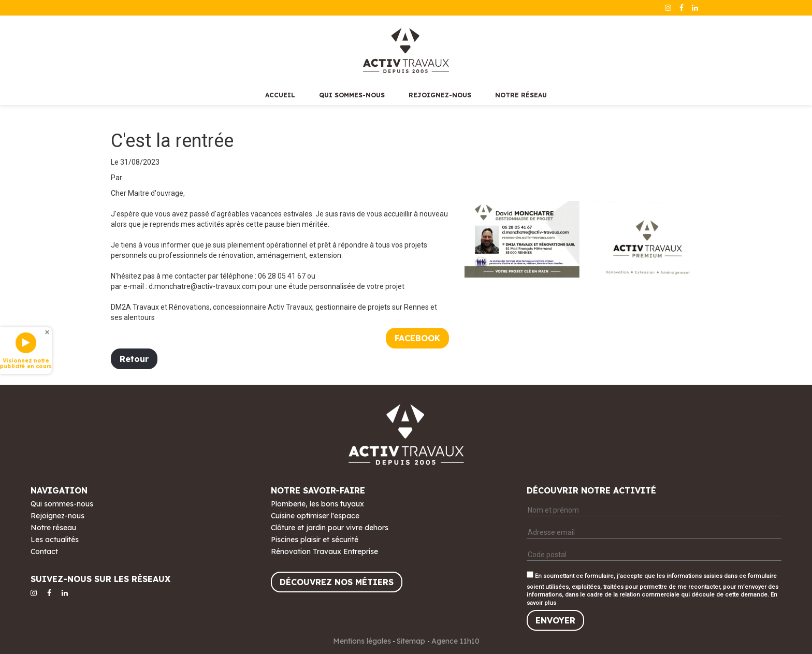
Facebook (417, 338)
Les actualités (55, 540)
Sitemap (412, 641)
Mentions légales (362, 641)
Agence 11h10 (455, 641)
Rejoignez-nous (440, 95)
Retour (134, 359)
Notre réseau (521, 95)
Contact (44, 551)
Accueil (280, 95)
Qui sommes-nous (352, 95)
